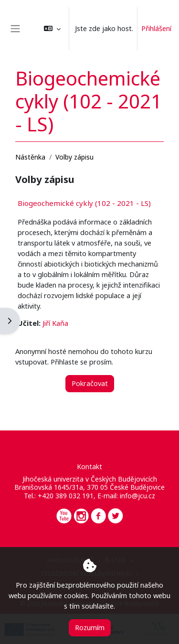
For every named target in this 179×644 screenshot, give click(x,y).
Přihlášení (156, 28)
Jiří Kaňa (55, 323)
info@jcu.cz (137, 496)
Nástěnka (30, 157)
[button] (52, 29)
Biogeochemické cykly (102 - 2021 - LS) (84, 203)
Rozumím (90, 627)
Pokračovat (90, 383)
